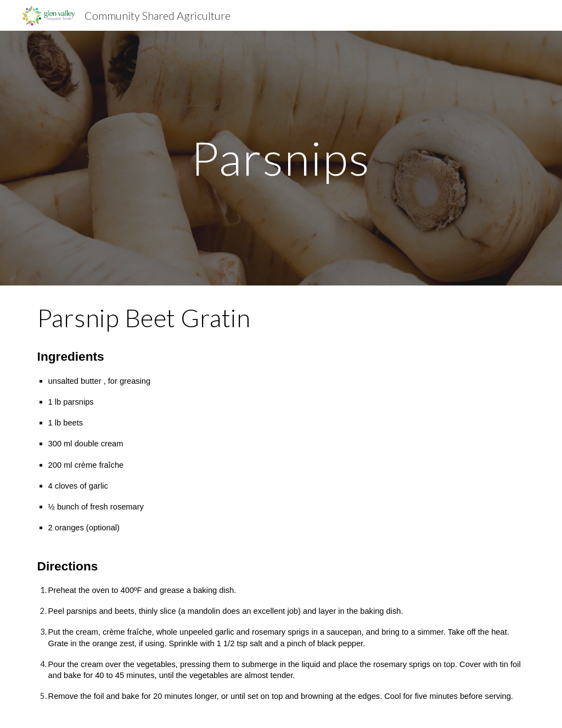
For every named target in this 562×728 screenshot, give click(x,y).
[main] (281, 158)
